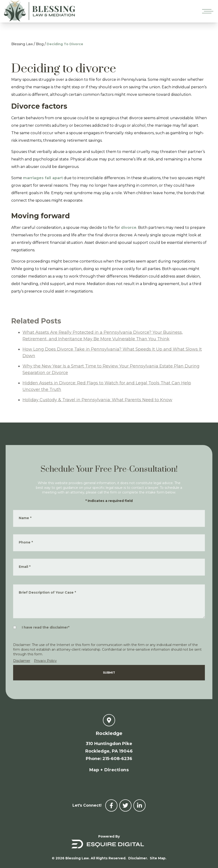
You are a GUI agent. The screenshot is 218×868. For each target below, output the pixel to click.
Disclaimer (22, 661)
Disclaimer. (138, 858)
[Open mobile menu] (207, 11)
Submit (109, 673)
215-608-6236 (117, 759)
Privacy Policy (45, 661)
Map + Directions (109, 770)
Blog (40, 44)
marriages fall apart (43, 178)
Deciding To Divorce (65, 44)
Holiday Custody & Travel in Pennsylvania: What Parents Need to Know (97, 407)
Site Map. (158, 858)
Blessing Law (22, 44)
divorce (129, 228)
